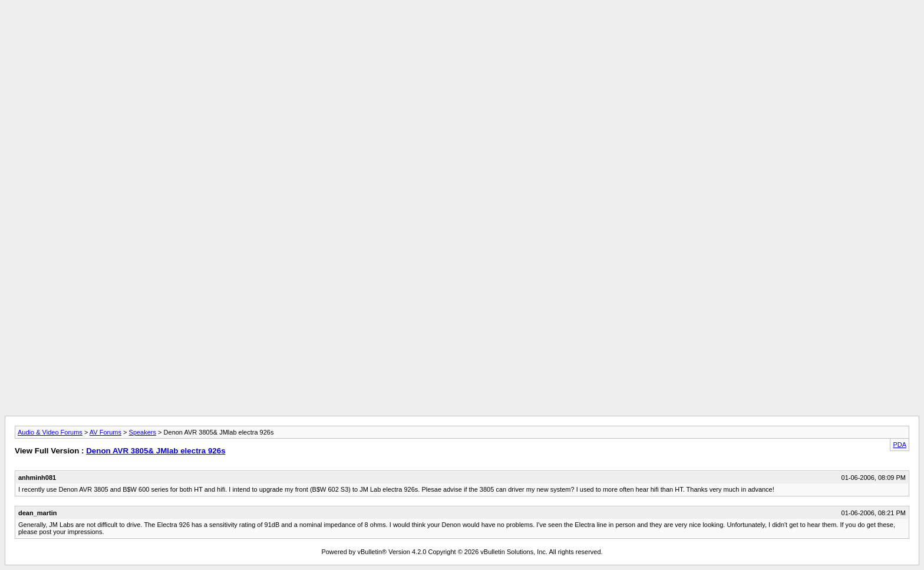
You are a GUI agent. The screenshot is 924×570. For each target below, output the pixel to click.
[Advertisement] (462, 31)
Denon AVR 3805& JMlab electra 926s (156, 451)
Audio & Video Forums (50, 432)
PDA (900, 445)
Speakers (143, 432)
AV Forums (105, 432)
